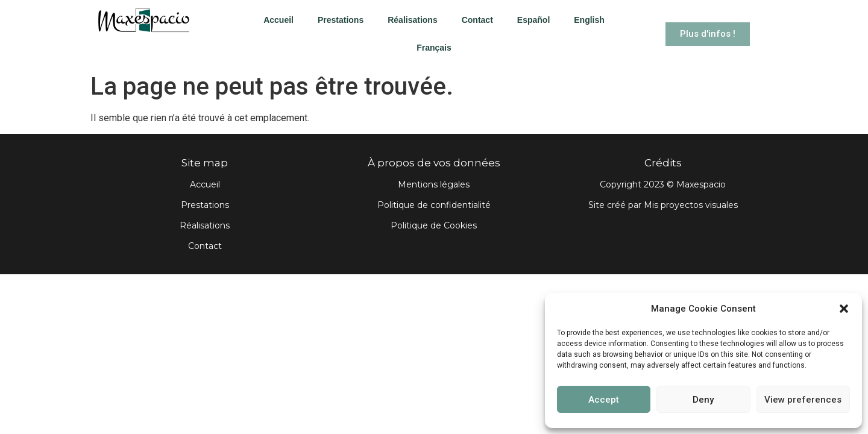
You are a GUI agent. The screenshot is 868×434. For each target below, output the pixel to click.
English (589, 20)
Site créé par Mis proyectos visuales (663, 205)
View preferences (803, 400)
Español (533, 20)
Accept (604, 400)
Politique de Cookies (434, 225)
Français (434, 48)
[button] (844, 309)
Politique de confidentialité (434, 205)
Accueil (278, 20)
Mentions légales (434, 184)
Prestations (341, 20)
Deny (703, 400)
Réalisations (412, 20)
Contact (477, 20)
